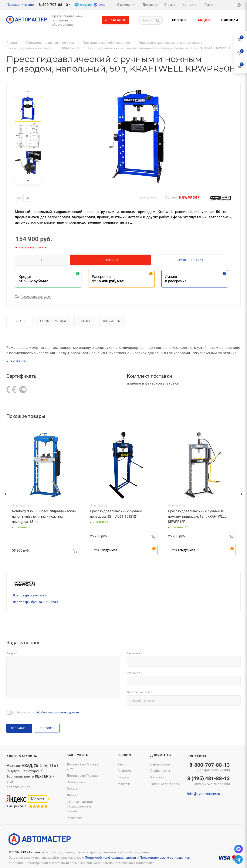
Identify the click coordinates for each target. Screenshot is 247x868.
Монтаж (124, 784)
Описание (19, 321)
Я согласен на (48, 712)
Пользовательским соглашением (165, 858)
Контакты (197, 756)
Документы (112, 321)
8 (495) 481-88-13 (209, 781)
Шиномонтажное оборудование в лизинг (80, 807)
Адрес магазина (22, 756)
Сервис (124, 755)
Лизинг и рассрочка (176, 279)
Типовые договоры (165, 784)
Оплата (72, 789)
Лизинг (72, 795)
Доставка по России (82, 776)
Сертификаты (160, 764)
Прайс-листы (160, 771)
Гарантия (124, 771)
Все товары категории (30, 595)
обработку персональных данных (57, 712)
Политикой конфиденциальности (110, 858)
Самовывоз (76, 782)
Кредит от (33, 279)
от (105, 550)
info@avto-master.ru (204, 794)
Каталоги (157, 777)
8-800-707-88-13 (53, 5)
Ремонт (123, 764)
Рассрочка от (108, 279)
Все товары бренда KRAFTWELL (37, 602)
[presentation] (5, 494)
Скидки (123, 777)
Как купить (77, 755)
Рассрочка (75, 818)
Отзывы (84, 321)
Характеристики (53, 321)
